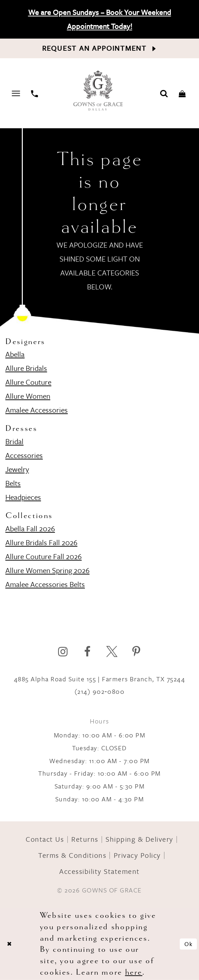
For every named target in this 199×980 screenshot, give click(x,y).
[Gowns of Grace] (99, 91)
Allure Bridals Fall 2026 (41, 542)
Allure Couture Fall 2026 (44, 556)
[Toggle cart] (182, 93)
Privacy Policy (137, 855)
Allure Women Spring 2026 (47, 570)
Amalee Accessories (37, 410)
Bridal (14, 441)
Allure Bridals (26, 368)
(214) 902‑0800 (99, 691)
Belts (13, 483)
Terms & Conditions (72, 855)
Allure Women (28, 396)
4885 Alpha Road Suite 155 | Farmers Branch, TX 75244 (99, 679)
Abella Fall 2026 (30, 528)
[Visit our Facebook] (87, 651)
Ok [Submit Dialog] (189, 944)
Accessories (24, 455)
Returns (85, 839)
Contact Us (45, 839)
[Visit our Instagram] (63, 651)
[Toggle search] (164, 93)
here (134, 972)
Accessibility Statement (99, 871)
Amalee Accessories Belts (45, 584)
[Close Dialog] (9, 944)
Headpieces (23, 497)
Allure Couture (28, 382)
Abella (15, 354)
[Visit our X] (112, 651)
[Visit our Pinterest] (136, 651)
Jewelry (17, 469)
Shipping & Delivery (139, 839)
